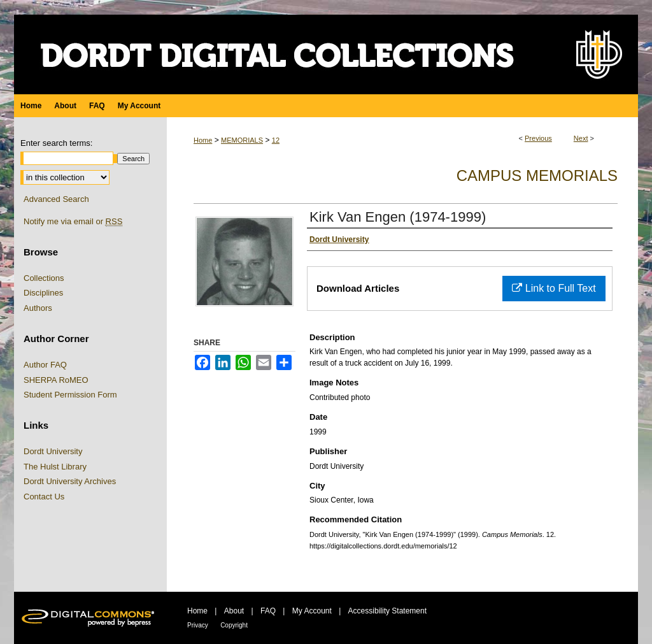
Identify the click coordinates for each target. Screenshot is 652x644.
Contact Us (44, 497)
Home (203, 140)
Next (581, 138)
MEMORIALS (242, 140)
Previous (538, 138)
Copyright (234, 625)
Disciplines (43, 293)
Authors (38, 308)
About (234, 611)
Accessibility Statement (387, 611)
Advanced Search (56, 199)
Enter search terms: (56, 143)
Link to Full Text (554, 288)
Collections (44, 278)
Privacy (198, 625)
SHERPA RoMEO (56, 380)
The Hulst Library (55, 467)
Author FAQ (45, 365)
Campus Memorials (537, 175)
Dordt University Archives (70, 481)
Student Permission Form (70, 395)
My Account (312, 611)
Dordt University (53, 451)
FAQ (268, 611)
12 (276, 140)
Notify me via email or (73, 222)
